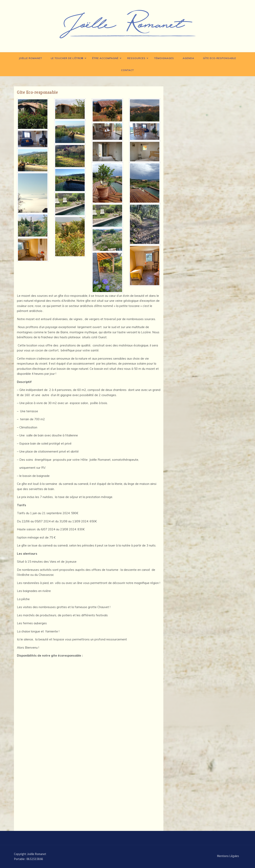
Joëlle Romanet (30, 58)
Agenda (188, 58)
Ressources (136, 58)
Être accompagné (105, 58)
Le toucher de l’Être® (67, 58)
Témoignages (164, 58)
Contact (127, 70)
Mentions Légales (228, 856)
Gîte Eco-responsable (220, 58)
